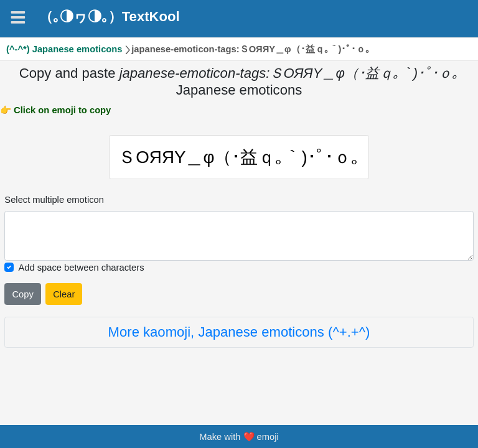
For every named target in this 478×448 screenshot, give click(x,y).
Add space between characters (81, 271)
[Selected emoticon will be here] (239, 239)
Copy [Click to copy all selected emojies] (22, 297)
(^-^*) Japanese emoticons (64, 49)
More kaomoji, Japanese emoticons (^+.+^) (239, 335)
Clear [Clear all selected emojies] (64, 297)
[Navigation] (18, 17)
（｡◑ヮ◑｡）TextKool (110, 17)
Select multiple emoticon (54, 203)
